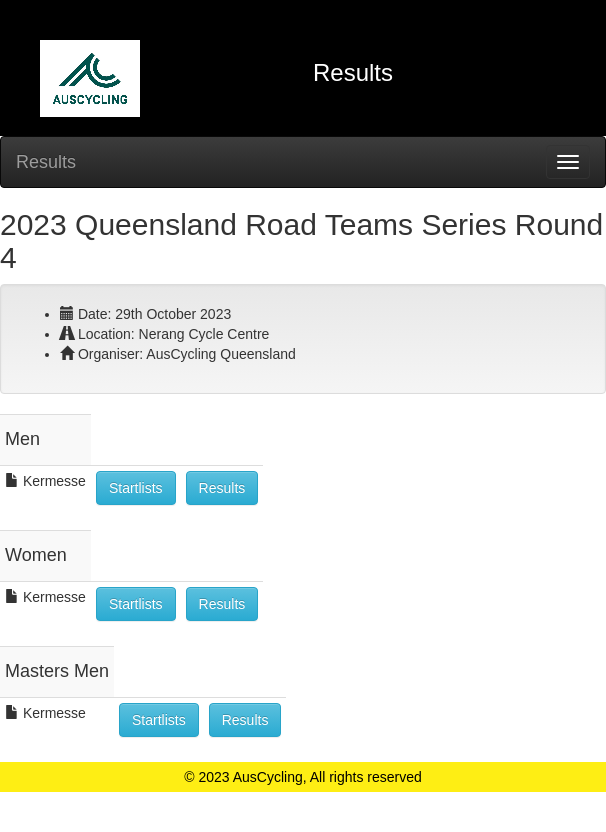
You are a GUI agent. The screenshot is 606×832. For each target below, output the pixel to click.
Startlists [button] (136, 488)
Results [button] (222, 488)
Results (46, 162)
